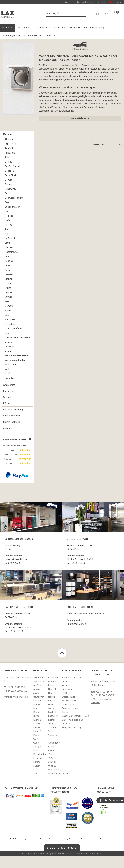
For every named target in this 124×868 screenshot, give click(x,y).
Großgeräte (23, 28)
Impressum (68, 689)
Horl (7, 211)
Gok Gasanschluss (14, 198)
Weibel (52, 766)
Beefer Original (12, 166)
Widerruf (67, 685)
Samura (8, 297)
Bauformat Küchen (39, 699)
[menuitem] (66, 14)
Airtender (10, 139)
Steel (7, 315)
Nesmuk (9, 261)
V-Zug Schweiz (52, 760)
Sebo (7, 301)
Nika (7, 256)
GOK (36, 739)
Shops (67, 2)
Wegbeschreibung (71, 727)
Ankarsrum (10, 153)
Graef (7, 202)
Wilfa (7, 369)
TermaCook (10, 324)
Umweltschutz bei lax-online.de (73, 722)
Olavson (9, 274)
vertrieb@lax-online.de (16, 697)
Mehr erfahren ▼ (80, 118)
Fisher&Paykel (12, 189)
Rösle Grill (10, 378)
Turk (7, 333)
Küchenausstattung (94, 28)
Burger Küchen (37, 718)
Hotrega (9, 216)
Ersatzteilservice (33, 35)
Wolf (7, 374)
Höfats (8, 220)
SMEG (8, 310)
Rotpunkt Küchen (53, 718)
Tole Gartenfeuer (13, 328)
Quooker (9, 292)
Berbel (8, 162)
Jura (7, 234)
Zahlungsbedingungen (84, 2)
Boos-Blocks (37, 710)
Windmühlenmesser (54, 773)
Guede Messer (12, 207)
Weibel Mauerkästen (16, 355)
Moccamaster (12, 252)
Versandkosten (55, 839)
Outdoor (59, 28)
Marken (6, 28)
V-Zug (8, 351)
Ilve (7, 229)
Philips (8, 288)
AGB (64, 693)
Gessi (7, 193)
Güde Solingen (38, 745)
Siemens (9, 306)
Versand (102, 2)
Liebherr (9, 247)
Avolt (7, 157)
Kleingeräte (42, 28)
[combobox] (66, 14)
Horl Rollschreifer (40, 752)
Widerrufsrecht (70, 701)
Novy (7, 270)
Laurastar (9, 346)
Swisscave (10, 319)
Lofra (7, 243)
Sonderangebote (11, 35)
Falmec (8, 184)
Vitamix (8, 342)
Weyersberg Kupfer (15, 360)
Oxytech (52, 712)
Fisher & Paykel (37, 733)
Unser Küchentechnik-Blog (75, 716)
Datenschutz (68, 697)
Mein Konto (68, 705)
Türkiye (66, 712)
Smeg (51, 731)
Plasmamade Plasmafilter (18, 337)
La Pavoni (10, 238)
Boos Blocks (11, 175)
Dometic (9, 180)
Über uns (51, 35)
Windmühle (11, 364)
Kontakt (119, 2)
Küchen (74, 28)
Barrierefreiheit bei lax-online (74, 680)
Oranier (8, 279)
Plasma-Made (52, 749)
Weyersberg (54, 770)
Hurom (8, 225)
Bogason (9, 171)
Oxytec (8, 283)
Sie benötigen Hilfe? (62, 848)
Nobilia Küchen (52, 699)
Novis (7, 265)
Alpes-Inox (10, 144)
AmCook (9, 148)
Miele (51, 685)
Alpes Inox (39, 682)
